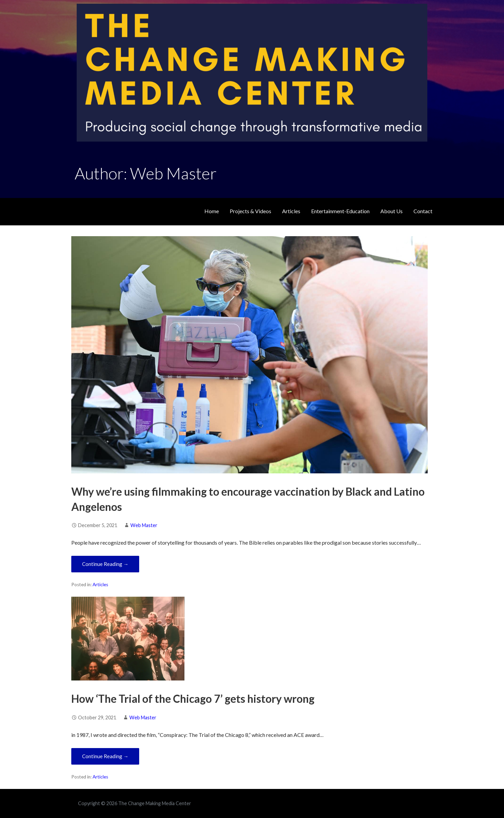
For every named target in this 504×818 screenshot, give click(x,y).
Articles (291, 211)
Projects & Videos (250, 211)
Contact (423, 211)
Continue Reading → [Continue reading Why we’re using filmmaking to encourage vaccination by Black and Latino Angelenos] (105, 564)
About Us (392, 211)
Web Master (144, 525)
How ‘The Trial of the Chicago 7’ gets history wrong (193, 699)
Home (212, 211)
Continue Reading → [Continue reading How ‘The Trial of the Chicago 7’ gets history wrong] (105, 756)
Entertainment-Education (340, 211)
